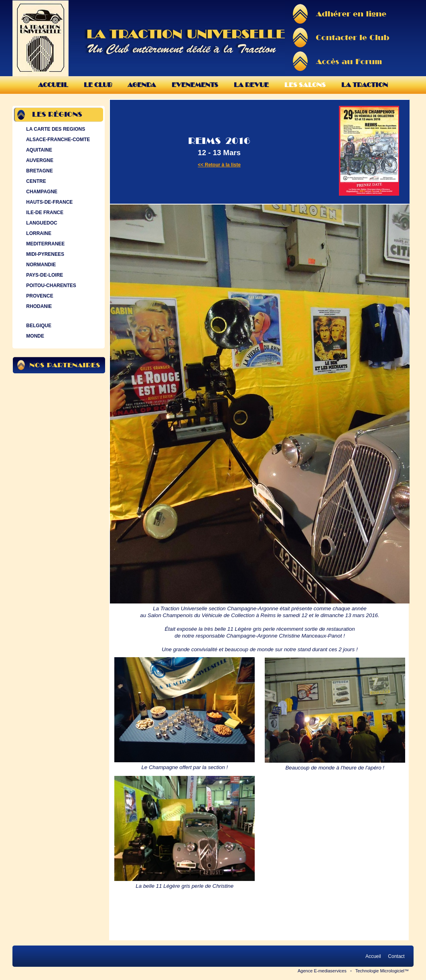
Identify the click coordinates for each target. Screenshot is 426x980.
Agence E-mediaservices (322, 971)
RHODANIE (38, 306)
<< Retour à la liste (219, 165)
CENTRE (35, 181)
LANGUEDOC (41, 223)
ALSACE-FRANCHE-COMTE (57, 140)
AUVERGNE (39, 160)
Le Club (98, 85)
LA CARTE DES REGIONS (55, 129)
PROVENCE (39, 296)
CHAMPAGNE (41, 192)
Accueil (53, 85)
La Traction (365, 85)
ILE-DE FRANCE (44, 213)
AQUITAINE (38, 150)
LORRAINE (38, 233)
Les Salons (305, 85)
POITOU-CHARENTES (50, 285)
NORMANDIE (40, 265)
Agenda (142, 85)
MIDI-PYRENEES (44, 254)
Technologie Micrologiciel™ (382, 971)
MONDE (34, 336)
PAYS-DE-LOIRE (44, 275)
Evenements (195, 85)
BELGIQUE (38, 326)
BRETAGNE (39, 171)
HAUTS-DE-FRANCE (49, 202)
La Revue (251, 85)
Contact (396, 956)
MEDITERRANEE (45, 244)
